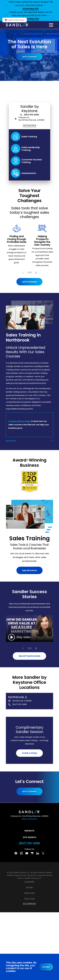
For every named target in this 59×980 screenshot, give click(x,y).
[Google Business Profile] (32, 853)
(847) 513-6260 (31, 115)
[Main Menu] (51, 25)
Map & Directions (29, 819)
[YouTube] (27, 853)
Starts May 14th (31, 19)
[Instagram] (21, 853)
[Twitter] (43, 853)
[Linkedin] (38, 853)
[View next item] (36, 273)
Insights (29, 831)
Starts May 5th (31, 9)
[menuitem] (29, 882)
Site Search (29, 837)
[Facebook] (16, 853)
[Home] (17, 25)
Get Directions (30, 125)
